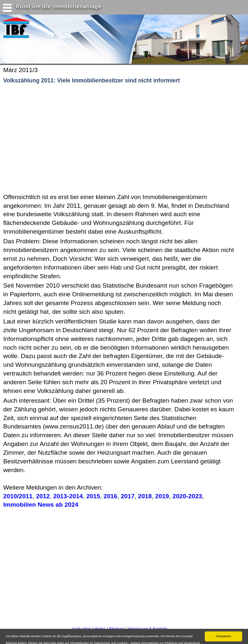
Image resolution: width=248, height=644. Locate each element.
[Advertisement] (84, 139)
